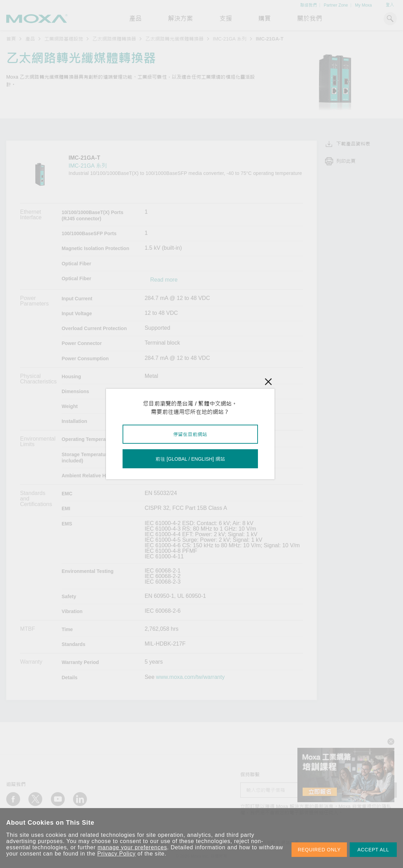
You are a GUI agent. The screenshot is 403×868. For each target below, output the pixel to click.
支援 (226, 19)
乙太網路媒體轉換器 (114, 39)
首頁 (11, 39)
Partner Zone (336, 5)
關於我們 (310, 19)
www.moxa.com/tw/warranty (190, 677)
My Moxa (363, 5)
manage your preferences (132, 847)
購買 (265, 19)
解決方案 (180, 19)
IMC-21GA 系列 (230, 39)
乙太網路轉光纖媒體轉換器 (174, 39)
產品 (30, 39)
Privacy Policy (117, 854)
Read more (164, 280)
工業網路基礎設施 (64, 39)
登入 (390, 5)
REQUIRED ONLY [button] (319, 850)
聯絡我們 (308, 5)
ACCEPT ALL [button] (373, 850)
